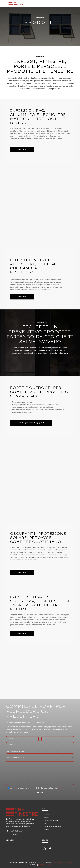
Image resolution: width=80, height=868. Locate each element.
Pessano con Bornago (51, 820)
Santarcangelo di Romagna (52, 826)
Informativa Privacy (57, 863)
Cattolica (47, 814)
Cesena (46, 817)
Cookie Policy (68, 863)
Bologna (46, 830)
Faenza (46, 823)
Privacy (64, 788)
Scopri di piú (22, 633)
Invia (40, 793)
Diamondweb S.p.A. (44, 865)
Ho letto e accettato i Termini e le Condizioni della (37, 788)
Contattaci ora (40, 33)
